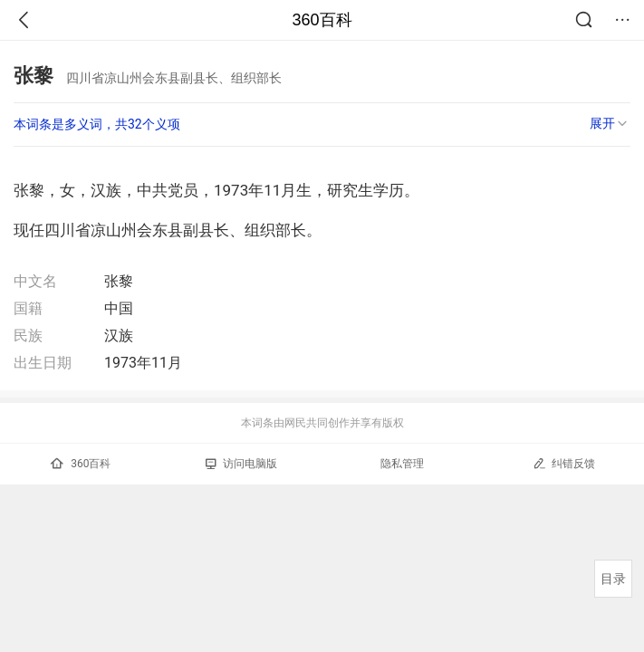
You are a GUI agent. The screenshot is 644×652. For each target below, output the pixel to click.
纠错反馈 (564, 463)
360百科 (322, 20)
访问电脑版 (241, 464)
